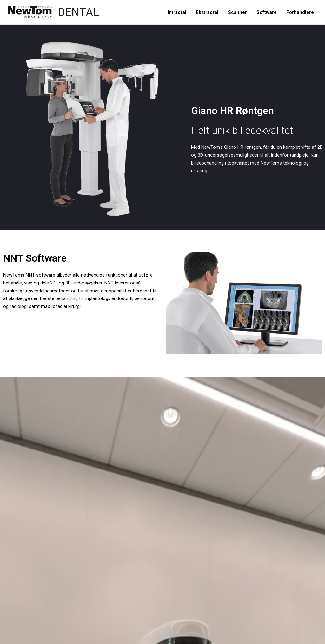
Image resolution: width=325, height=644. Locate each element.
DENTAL (78, 12)
